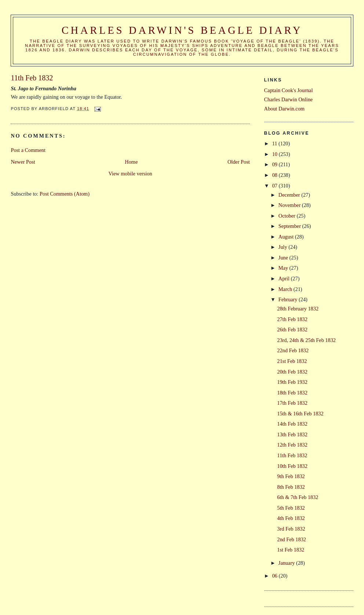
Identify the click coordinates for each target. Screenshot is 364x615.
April (285, 279)
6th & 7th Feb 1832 (298, 497)
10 (276, 154)
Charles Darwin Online (289, 99)
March (286, 289)
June (284, 258)
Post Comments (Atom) (65, 194)
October (288, 216)
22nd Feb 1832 (293, 350)
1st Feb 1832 (291, 550)
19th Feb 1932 (292, 382)
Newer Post (23, 162)
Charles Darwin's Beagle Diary (182, 30)
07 (276, 186)
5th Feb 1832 (291, 508)
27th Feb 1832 (292, 319)
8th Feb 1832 (291, 487)
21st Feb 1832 (292, 361)
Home (131, 162)
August (287, 237)
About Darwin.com (284, 109)
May (284, 268)
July (283, 247)
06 (276, 576)
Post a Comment (28, 150)
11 (275, 143)
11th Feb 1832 (292, 455)
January (287, 563)
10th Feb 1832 (292, 466)
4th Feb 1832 (291, 518)
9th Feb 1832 (291, 476)
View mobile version (130, 174)
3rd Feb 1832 (291, 529)
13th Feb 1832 (292, 434)
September (290, 226)
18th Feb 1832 (292, 393)
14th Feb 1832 (292, 424)
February (289, 299)
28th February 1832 (298, 309)
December (290, 195)
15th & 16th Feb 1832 (300, 414)
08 (276, 175)
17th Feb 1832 (292, 403)
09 (276, 164)
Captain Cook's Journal (289, 90)
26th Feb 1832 (292, 330)
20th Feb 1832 (292, 372)
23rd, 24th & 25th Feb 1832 (306, 340)
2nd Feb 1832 (292, 539)
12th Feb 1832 (292, 445)
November (290, 205)
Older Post (239, 162)
